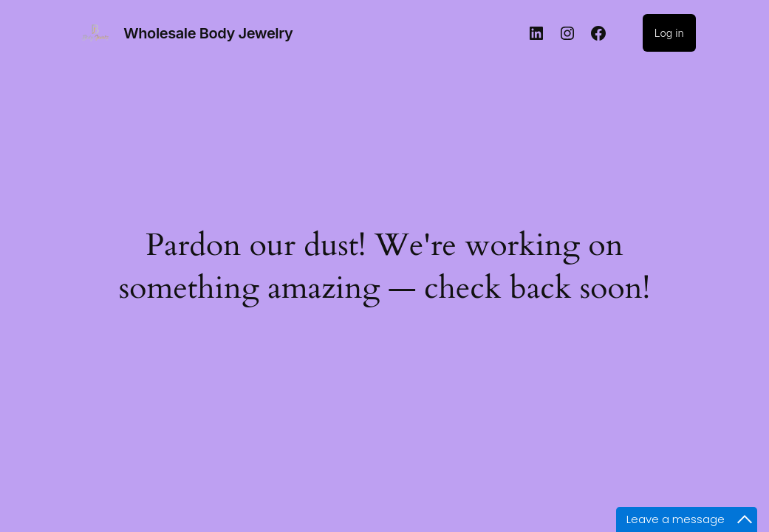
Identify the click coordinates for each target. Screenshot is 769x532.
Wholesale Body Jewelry (208, 33)
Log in (669, 33)
